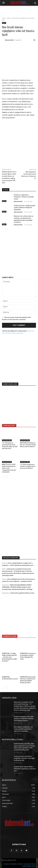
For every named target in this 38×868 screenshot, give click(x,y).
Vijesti (9, 18)
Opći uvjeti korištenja (29, 864)
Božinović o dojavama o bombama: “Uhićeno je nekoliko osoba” (24, 197)
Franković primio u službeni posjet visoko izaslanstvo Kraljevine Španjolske (25, 208)
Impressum (7, 864)
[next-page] (7, 229)
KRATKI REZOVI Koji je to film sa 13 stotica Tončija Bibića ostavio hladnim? (28, 445)
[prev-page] (3, 229)
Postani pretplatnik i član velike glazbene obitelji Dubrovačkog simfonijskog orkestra (24, 719)
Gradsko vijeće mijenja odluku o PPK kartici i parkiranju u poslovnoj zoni (25, 769)
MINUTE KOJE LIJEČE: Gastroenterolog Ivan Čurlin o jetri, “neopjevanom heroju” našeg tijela (9, 468)
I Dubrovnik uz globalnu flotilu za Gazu (22, 593)
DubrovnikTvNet (7, 440)
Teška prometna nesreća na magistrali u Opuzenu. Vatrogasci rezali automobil (24, 758)
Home (4, 18)
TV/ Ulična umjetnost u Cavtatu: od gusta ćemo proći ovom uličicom (28, 466)
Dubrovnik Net (9, 40)
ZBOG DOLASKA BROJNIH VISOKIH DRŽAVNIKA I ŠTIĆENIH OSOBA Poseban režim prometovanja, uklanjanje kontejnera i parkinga (17, 587)
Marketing (14, 864)
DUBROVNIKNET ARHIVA (29, 866)
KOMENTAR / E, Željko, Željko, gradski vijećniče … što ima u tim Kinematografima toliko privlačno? (10, 657)
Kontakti (20, 864)
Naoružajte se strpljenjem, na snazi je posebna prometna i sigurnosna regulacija (23, 729)
